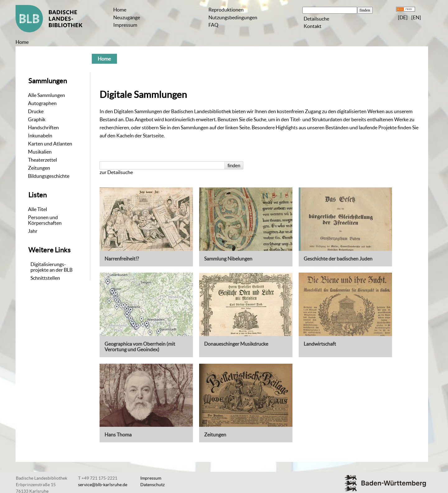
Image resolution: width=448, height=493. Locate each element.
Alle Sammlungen (47, 95)
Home (120, 10)
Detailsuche (316, 19)
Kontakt (313, 26)
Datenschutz (152, 485)
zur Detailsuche (116, 172)
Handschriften (43, 127)
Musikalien (40, 152)
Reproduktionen (226, 10)
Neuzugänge (127, 17)
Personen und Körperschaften (45, 220)
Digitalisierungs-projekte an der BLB (51, 267)
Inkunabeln (40, 136)
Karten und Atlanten (50, 144)
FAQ (213, 25)
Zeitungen (39, 168)
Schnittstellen (45, 278)
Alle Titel (37, 209)
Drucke (36, 111)
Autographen (42, 103)
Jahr (33, 231)
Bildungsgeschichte (49, 176)
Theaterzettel (42, 160)
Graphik (37, 119)
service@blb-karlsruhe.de (103, 485)
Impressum (125, 25)
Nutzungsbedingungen (233, 17)
